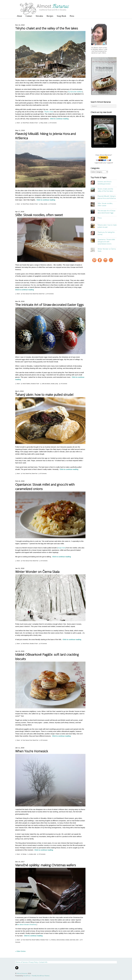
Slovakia (39, 16)
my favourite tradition (75, 92)
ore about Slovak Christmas (27, 924)
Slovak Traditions (26, 384)
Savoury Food (29, 294)
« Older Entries (20, 951)
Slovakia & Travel (34, 123)
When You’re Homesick (32, 751)
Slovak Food (35, 294)
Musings (24, 854)
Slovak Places (26, 123)
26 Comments (43, 474)
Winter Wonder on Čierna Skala (37, 572)
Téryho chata (49, 112)
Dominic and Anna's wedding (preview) (105, 183)
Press (72, 16)
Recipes (50, 16)
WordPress (27, 976)
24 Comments (64, 384)
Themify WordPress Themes (41, 976)
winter (35, 854)
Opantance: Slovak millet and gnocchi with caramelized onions (106, 242)
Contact (29, 16)
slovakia (45, 123)
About (19, 16)
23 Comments (42, 854)
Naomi (18, 123)
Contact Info (43, 962)
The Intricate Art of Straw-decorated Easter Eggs (49, 305)
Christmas (53, 940)
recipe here (61, 548)
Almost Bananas (22, 973)
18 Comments (44, 561)
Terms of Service (22, 962)
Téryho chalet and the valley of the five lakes (47, 28)
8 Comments (53, 204)
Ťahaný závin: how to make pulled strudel (44, 395)
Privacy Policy (33, 962)
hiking (42, 123)
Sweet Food (42, 294)
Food (24, 294)
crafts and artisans (46, 384)
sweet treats (72, 940)
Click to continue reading (59, 119)
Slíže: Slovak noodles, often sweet (39, 215)
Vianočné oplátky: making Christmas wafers (46, 865)
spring (57, 384)
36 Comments (53, 123)
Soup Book (61, 16)
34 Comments (50, 294)
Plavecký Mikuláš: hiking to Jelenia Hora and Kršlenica (107, 197)
